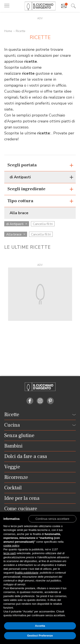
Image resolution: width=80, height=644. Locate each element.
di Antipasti (17, 224)
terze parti (10, 553)
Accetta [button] (40, 626)
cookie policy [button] (11, 546)
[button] (52, 519)
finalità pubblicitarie (27, 573)
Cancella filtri (43, 224)
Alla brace (16, 234)
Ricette (21, 31)
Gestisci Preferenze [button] (40, 636)
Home (8, 31)
